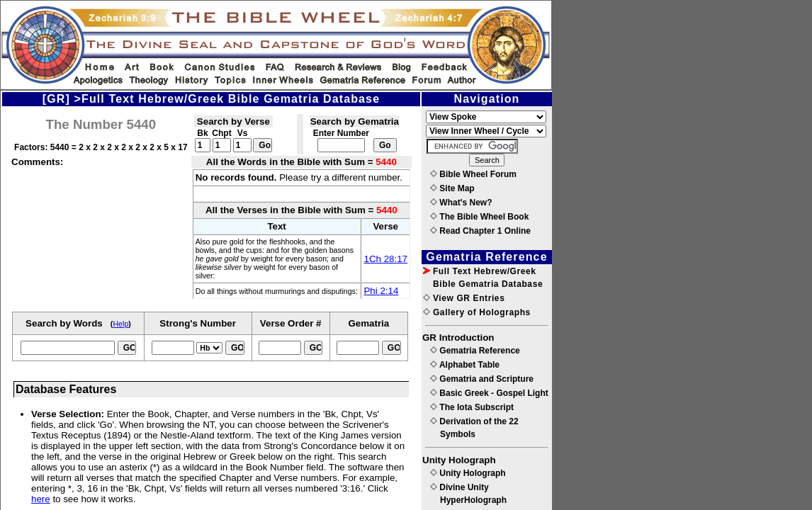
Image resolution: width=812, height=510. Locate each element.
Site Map (452, 188)
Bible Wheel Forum (473, 174)
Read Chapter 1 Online (480, 231)
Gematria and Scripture (482, 379)
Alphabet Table (465, 365)
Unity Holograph (468, 473)
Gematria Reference (475, 351)
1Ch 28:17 (385, 259)
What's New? (461, 203)
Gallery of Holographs (477, 312)
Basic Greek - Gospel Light (489, 393)
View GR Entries (464, 298)
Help (120, 324)
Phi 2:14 (381, 291)
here (41, 499)
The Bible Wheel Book (479, 217)
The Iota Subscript (472, 407)
